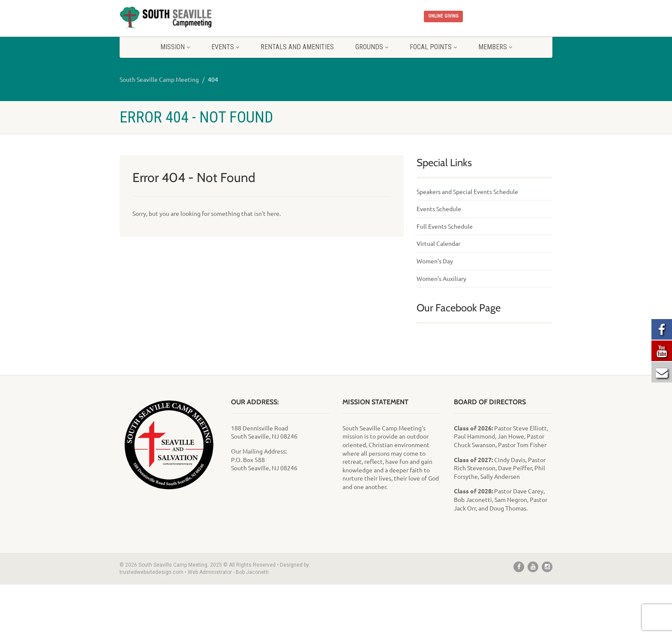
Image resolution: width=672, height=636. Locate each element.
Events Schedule (439, 209)
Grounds (372, 47)
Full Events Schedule (445, 226)
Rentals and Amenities (297, 47)
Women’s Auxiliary (441, 278)
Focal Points (433, 47)
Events (225, 47)
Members (495, 47)
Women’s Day (435, 261)
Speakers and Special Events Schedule (467, 191)
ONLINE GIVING (443, 16)
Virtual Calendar (438, 243)
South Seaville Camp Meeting (159, 79)
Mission (175, 47)
